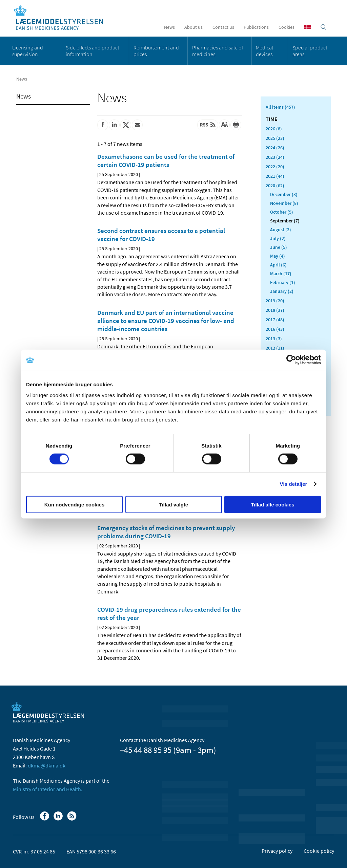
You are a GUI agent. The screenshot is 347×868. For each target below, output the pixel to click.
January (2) (282, 291)
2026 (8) (274, 129)
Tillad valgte (173, 504)
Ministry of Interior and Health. (48, 789)
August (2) (281, 230)
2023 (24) (275, 157)
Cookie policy (319, 851)
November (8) (284, 203)
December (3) (284, 194)
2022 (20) (275, 167)
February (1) (283, 282)
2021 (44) (275, 176)
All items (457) (280, 107)
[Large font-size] (224, 125)
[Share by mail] (137, 125)
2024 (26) (275, 148)
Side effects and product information (93, 51)
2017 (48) (275, 320)
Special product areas (310, 51)
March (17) (281, 274)
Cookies (287, 27)
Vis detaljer (294, 484)
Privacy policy (277, 851)
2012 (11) (275, 348)
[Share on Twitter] (126, 125)
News (169, 27)
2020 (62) (275, 186)
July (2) (278, 238)
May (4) (278, 256)
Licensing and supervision (28, 51)
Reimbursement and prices (156, 51)
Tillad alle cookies (272, 504)
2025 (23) (275, 138)
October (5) (282, 212)
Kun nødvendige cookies (75, 504)
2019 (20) (275, 301)
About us (193, 27)
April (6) (278, 265)
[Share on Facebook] (103, 125)
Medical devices (264, 51)
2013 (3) (274, 339)
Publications (256, 27)
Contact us (223, 27)
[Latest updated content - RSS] (208, 125)
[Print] (236, 125)
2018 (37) (275, 310)
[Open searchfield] (323, 27)
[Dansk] (308, 27)
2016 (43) (275, 329)
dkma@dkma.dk (47, 765)
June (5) (279, 247)
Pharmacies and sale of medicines (218, 51)
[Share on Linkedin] (114, 125)
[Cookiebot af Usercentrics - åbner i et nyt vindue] (291, 360)
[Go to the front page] (62, 18)
